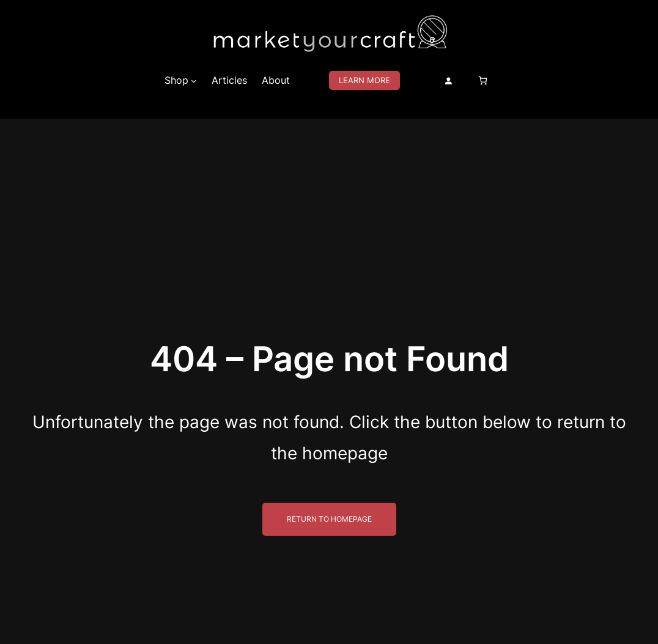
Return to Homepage (329, 519)
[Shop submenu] (194, 81)
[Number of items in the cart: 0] (483, 80)
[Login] (448, 81)
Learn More (364, 80)
